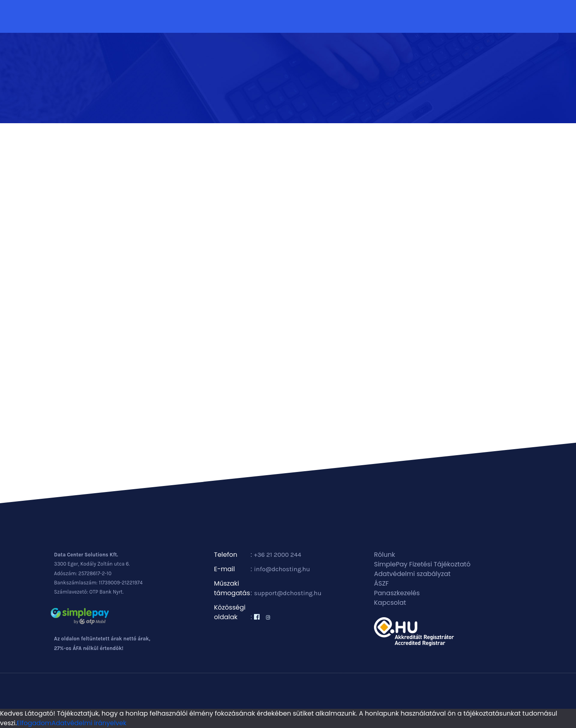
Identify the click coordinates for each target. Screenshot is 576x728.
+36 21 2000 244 (278, 555)
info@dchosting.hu (282, 569)
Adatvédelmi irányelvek (89, 723)
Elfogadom (34, 723)
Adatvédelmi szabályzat (412, 574)
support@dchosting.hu (288, 593)
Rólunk (385, 555)
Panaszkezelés (397, 593)
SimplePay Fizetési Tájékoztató (422, 564)
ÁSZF (381, 583)
